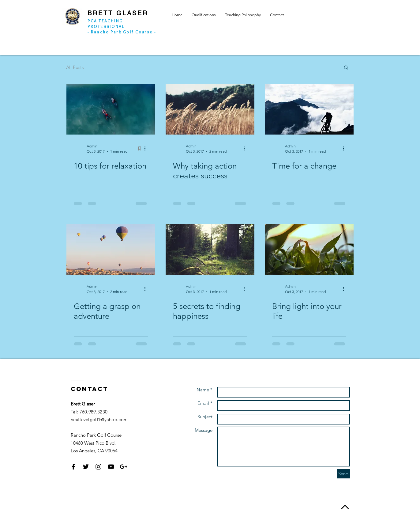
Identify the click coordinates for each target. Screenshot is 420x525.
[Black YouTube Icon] (111, 467)
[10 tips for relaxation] (111, 109)
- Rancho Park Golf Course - (122, 32)
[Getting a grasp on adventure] (111, 250)
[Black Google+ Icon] (124, 467)
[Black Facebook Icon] (73, 467)
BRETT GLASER (118, 13)
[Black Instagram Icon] (98, 467)
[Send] (343, 474)
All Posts (75, 67)
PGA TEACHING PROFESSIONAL (106, 24)
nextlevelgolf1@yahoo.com (99, 419)
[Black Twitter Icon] (86, 467)
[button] (346, 68)
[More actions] (147, 148)
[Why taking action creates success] (210, 109)
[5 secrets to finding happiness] (210, 250)
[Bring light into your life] (309, 250)
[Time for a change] (309, 109)
